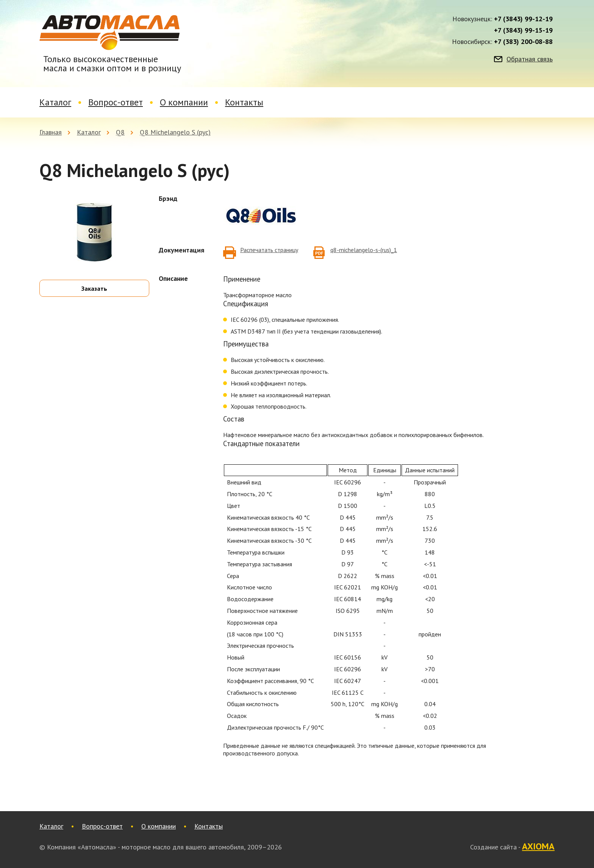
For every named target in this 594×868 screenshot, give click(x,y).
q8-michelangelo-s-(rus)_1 (364, 250)
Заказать (94, 288)
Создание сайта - (512, 847)
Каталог (55, 102)
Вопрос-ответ (116, 102)
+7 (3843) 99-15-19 (523, 30)
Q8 (120, 132)
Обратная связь (530, 59)
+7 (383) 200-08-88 (523, 42)
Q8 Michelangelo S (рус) (175, 132)
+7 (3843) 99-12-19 (523, 19)
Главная (51, 132)
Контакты (244, 102)
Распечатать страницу (269, 250)
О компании (184, 102)
